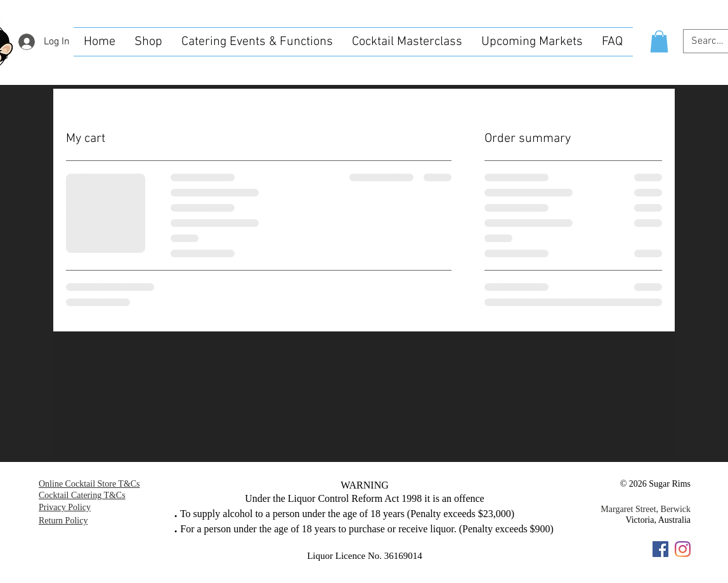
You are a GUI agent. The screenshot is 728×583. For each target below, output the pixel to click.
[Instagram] (683, 549)
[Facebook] (660, 549)
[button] (659, 42)
